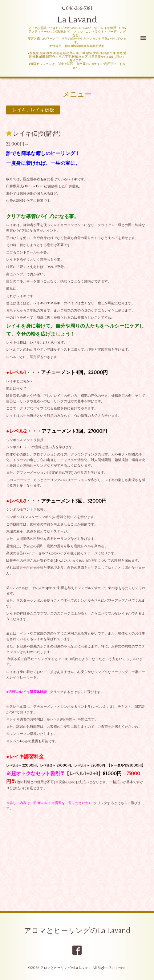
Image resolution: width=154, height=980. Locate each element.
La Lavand (77, 20)
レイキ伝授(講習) (37, 134)
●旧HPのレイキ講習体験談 (26, 692)
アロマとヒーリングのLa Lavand (77, 931)
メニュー (77, 94)
